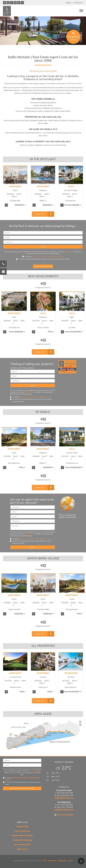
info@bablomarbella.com (64, 798)
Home (45, 861)
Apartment (14, 313)
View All (39, 214)
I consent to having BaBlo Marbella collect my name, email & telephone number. (43, 259)
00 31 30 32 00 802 (65, 815)
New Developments (22, 845)
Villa (43, 313)
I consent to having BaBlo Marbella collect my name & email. (21, 783)
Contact (70, 861)
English (68, 3)
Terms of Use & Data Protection (43, 256)
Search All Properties (43, 266)
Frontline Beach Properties (22, 835)
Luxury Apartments (22, 831)
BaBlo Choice (22, 849)
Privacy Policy (69, 252)
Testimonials (62, 861)
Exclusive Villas (22, 826)
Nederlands (78, 3)
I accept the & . (43, 256)
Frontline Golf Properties (22, 840)
